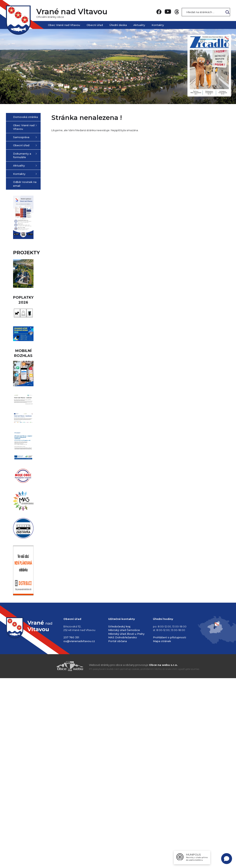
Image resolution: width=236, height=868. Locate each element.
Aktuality (139, 25)
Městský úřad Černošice (124, 814)
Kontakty (158, 25)
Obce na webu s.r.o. (163, 849)
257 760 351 (71, 821)
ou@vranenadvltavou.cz (79, 825)
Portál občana (118, 825)
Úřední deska (118, 25)
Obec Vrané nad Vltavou (64, 25)
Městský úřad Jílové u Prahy (126, 817)
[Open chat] (227, 859)
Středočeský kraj (119, 810)
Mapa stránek (162, 825)
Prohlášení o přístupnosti (170, 821)
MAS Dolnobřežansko (123, 821)
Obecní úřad (95, 25)
